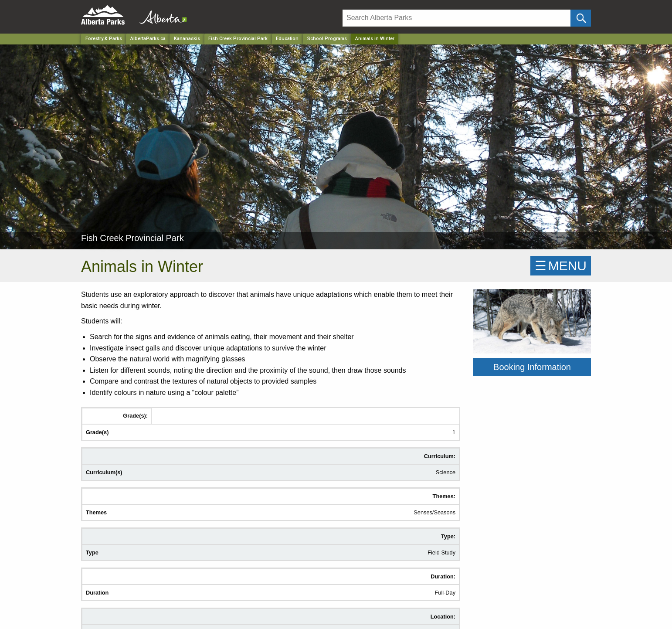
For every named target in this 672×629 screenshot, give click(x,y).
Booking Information (532, 367)
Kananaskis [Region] (187, 39)
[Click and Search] (581, 18)
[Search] (456, 18)
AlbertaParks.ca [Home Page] (148, 39)
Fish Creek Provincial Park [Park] (238, 39)
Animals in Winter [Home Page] (375, 39)
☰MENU (561, 266)
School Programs (327, 39)
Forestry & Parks (104, 39)
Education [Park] (287, 39)
